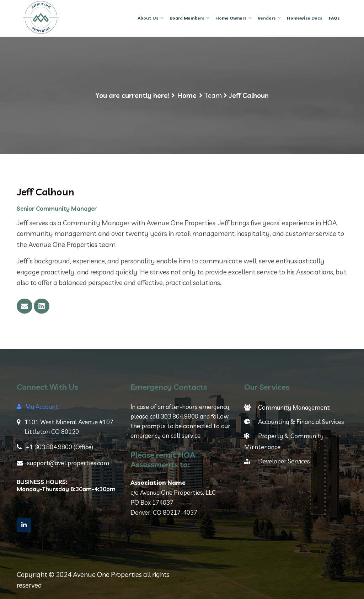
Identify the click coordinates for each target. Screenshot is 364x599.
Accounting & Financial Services (294, 422)
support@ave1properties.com (63, 463)
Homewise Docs (305, 18)
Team (213, 95)
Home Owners (231, 18)
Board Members (187, 18)
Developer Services (277, 461)
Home (187, 95)
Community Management (287, 407)
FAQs (334, 18)
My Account (38, 407)
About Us (148, 18)
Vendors (267, 18)
